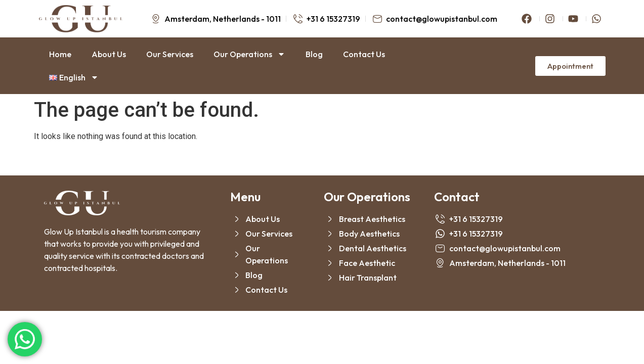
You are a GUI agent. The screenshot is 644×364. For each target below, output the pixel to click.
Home (60, 54)
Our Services (170, 54)
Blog (314, 54)
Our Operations (249, 54)
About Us (109, 54)
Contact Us (364, 54)
